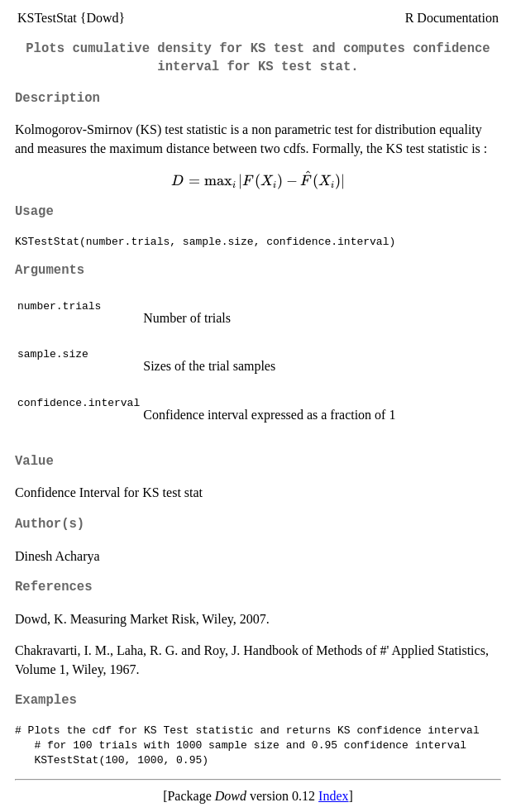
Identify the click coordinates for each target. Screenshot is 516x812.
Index (333, 796)
